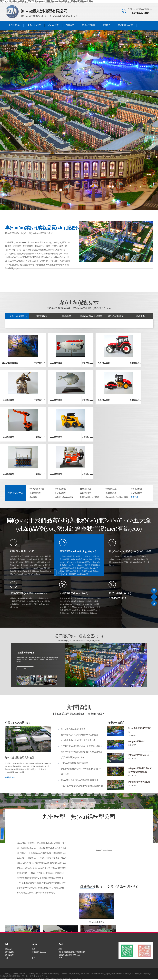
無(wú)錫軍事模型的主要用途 (140, 732)
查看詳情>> (10, 777)
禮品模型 (33, 497)
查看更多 (140, 316)
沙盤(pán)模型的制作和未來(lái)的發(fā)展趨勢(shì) (140, 772)
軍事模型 (70, 25)
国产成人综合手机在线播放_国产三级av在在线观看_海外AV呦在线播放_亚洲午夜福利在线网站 (46, 1)
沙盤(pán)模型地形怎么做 (140, 784)
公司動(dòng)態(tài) (17, 723)
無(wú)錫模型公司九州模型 (20, 758)
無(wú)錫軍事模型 (37, 489)
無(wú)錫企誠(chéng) (143, 974)
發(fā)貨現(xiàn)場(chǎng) (122, 887)
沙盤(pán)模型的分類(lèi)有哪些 (74, 763)
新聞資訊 (107, 25)
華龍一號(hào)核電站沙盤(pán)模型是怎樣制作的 (82, 786)
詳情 (24, 669)
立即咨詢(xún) (40, 363)
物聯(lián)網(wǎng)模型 (91, 316)
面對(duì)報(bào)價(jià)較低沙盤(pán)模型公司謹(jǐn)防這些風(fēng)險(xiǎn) (81, 754)
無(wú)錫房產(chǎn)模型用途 (73, 729)
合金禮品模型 (60, 489)
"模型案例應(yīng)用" (26, 653)
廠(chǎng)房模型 (116, 316)
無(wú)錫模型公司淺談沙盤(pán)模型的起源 (79, 735)
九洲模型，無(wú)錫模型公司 (79, 818)
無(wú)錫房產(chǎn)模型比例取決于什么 (78, 740)
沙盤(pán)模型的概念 (140, 744)
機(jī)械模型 (54, 25)
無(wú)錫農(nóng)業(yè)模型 (117, 497)
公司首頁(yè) (14, 25)
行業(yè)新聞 (116, 723)
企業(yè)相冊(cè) (90, 887)
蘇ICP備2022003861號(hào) (49, 974)
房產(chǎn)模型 (34, 25)
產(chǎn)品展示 (88, 25)
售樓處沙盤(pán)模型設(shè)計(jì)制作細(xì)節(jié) (82, 746)
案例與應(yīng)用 (126, 25)
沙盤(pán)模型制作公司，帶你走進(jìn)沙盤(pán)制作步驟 (81, 772)
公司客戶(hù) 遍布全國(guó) (79, 638)
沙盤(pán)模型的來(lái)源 (140, 757)
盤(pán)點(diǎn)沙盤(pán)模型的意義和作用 (79, 780)
